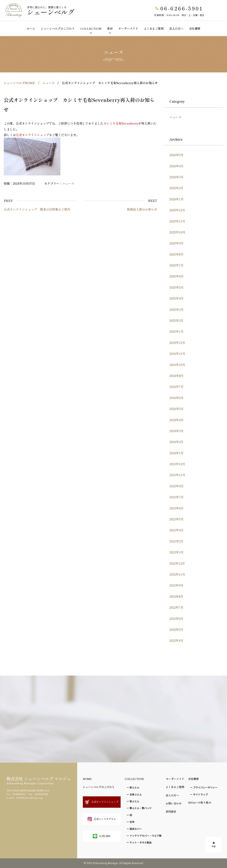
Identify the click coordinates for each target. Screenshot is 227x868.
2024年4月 (177, 420)
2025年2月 (176, 320)
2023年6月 (177, 508)
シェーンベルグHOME (19, 83)
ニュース (48, 83)
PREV (8, 201)
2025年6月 (177, 276)
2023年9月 (177, 486)
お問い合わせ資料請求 (213, 61)
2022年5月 (176, 629)
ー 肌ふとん (133, 801)
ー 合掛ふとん (134, 794)
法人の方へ (172, 795)
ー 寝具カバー (134, 829)
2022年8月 (176, 596)
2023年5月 (177, 519)
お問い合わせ (174, 803)
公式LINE (102, 836)
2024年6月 (177, 398)
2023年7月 (177, 497)
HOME (87, 779)
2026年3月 (177, 177)
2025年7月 (177, 265)
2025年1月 (177, 331)
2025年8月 (177, 254)
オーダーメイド (128, 28)
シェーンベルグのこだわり (58, 28)
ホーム (31, 28)
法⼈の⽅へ (176, 28)
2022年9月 (176, 585)
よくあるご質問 (154, 28)
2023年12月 (177, 464)
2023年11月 (177, 475)
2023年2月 (176, 541)
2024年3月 (177, 431)
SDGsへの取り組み (200, 802)
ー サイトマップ (199, 794)
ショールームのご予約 (213, 38)
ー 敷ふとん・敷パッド (139, 808)
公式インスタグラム (102, 819)
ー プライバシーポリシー (204, 787)
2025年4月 (177, 298)
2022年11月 (177, 574)
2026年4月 (177, 166)
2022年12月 (177, 563)
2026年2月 (176, 188)
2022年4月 (176, 640)
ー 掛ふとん (133, 787)
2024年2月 (176, 442)
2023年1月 (177, 552)
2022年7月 (176, 607)
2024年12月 (177, 343)
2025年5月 (177, 287)
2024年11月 (177, 353)
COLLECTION (91, 28)
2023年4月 (177, 530)
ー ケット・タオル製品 (139, 842)
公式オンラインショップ (213, 15)
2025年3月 (177, 309)
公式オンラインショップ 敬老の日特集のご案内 (37, 209)
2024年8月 (177, 376)
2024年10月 (177, 365)
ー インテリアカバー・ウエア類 (144, 836)
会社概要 (195, 28)
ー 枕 (129, 815)
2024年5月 (177, 409)
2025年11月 (177, 221)
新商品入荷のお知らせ (142, 209)
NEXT (153, 201)
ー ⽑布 (131, 822)
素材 (110, 28)
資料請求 (171, 811)
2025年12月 (177, 210)
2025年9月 (177, 243)
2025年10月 (177, 232)
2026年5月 (177, 155)
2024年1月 (177, 453)
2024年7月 (177, 387)
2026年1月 (177, 199)
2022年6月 (176, 618)
